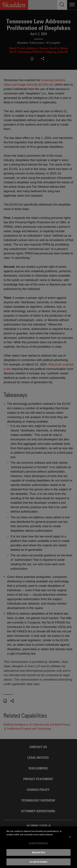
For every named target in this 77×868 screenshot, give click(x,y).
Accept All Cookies (38, 862)
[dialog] (38, 847)
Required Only (38, 852)
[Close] (70, 837)
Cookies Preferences (38, 843)
